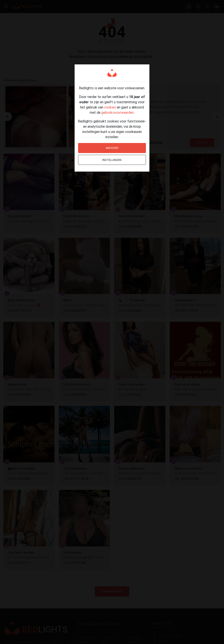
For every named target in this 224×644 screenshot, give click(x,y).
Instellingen (112, 160)
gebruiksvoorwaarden (117, 112)
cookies (110, 107)
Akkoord (112, 148)
